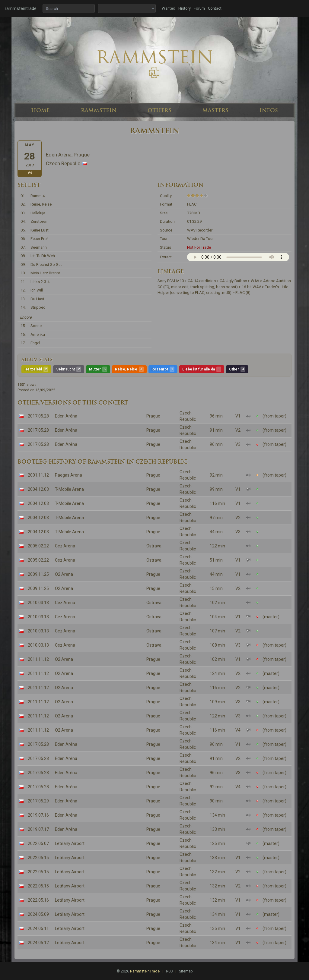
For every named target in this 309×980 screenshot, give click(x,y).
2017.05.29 (38, 801)
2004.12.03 (38, 489)
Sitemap (186, 971)
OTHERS (159, 110)
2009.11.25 (38, 574)
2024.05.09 (38, 914)
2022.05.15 (38, 858)
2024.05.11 (38, 928)
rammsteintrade (21, 8)
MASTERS (215, 110)
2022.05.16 (38, 900)
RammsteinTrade (145, 971)
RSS (169, 971)
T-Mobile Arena (69, 489)
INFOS (269, 110)
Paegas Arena (68, 475)
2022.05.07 (38, 843)
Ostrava (154, 546)
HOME (40, 110)
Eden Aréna (66, 416)
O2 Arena (64, 574)
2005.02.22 (38, 546)
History (185, 8)
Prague (153, 416)
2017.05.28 (38, 416)
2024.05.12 (38, 943)
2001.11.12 (38, 475)
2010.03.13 (38, 603)
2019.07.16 (38, 815)
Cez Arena (65, 546)
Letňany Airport (70, 843)
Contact (215, 8)
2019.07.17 (38, 829)
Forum (199, 8)
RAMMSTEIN (99, 110)
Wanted (169, 8)
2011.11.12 (38, 659)
